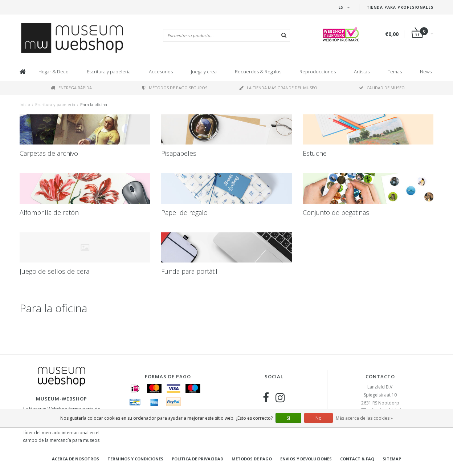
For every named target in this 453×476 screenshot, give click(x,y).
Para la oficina (94, 104)
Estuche (315, 153)
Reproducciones (318, 72)
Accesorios (161, 72)
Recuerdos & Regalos (258, 72)
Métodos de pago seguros (175, 88)
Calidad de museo (382, 88)
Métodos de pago (252, 459)
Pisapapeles (179, 153)
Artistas (362, 72)
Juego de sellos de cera (54, 271)
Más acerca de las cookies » (364, 418)
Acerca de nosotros (75, 459)
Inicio (25, 104)
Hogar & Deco (54, 72)
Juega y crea (204, 72)
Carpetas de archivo (49, 153)
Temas (395, 72)
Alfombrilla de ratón (49, 212)
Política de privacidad (197, 459)
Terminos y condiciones (135, 459)
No (319, 418)
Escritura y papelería (109, 72)
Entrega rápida (71, 88)
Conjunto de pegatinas (336, 212)
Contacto (380, 377)
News (426, 72)
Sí (288, 418)
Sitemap (392, 459)
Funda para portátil (189, 271)
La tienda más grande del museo (278, 88)
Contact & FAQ (357, 459)
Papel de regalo (184, 212)
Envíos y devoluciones (306, 459)
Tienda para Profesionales (400, 7)
